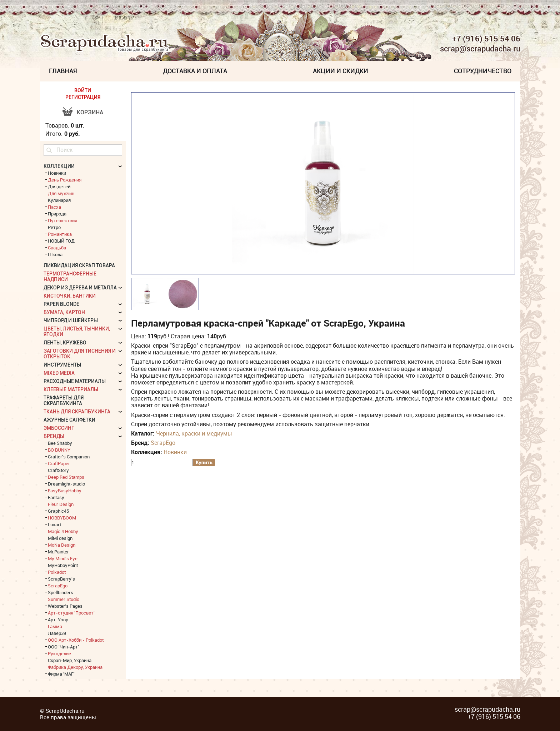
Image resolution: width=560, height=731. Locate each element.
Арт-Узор (58, 620)
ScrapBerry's (61, 579)
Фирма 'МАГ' (61, 674)
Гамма (55, 626)
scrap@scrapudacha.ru (480, 49)
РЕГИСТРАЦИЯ (83, 97)
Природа (57, 214)
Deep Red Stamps (66, 477)
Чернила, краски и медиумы (194, 433)
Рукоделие (59, 653)
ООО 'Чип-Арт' (63, 647)
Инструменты (62, 365)
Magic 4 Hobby (63, 531)
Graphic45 (58, 511)
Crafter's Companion (69, 457)
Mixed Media (59, 373)
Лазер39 (57, 633)
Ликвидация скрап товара (79, 265)
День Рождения (65, 180)
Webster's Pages (65, 606)
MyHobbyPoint (63, 565)
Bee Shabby (60, 443)
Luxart (54, 524)
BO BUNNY (59, 450)
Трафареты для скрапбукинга (64, 401)
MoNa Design (62, 545)
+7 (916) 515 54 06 (486, 39)
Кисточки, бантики (70, 296)
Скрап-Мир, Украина (70, 660)
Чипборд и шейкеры (71, 320)
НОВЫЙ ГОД (61, 241)
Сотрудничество (483, 71)
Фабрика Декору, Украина (75, 667)
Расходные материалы (75, 381)
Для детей (59, 187)
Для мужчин (61, 193)
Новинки (175, 452)
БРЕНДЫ (54, 436)
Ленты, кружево (65, 343)
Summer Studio (64, 599)
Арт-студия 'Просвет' (71, 613)
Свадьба (57, 248)
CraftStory (58, 470)
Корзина (90, 112)
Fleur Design (61, 504)
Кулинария (59, 200)
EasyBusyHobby (65, 491)
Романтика (60, 234)
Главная (63, 71)
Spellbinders (61, 592)
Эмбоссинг (59, 428)
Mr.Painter (58, 552)
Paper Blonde (61, 304)
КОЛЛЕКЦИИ (59, 166)
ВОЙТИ (83, 90)
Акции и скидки (341, 71)
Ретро (54, 227)
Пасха (54, 207)
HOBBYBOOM (62, 518)
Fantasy (56, 497)
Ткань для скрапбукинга (77, 412)
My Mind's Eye (63, 558)
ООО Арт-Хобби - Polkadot (76, 640)
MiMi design (60, 538)
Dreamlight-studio (66, 484)
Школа (55, 254)
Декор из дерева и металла (80, 288)
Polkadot (57, 572)
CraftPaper (59, 463)
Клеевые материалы (71, 389)
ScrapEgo (163, 443)
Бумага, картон (64, 312)
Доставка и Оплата (195, 71)
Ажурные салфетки (69, 420)
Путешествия (62, 220)
